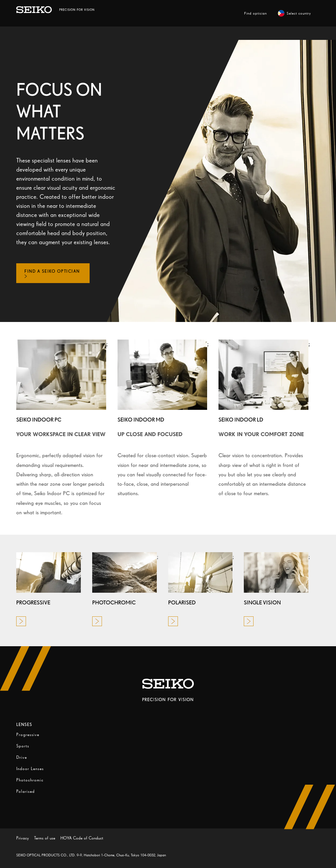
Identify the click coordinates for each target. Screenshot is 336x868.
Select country (294, 13)
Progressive (28, 735)
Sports (23, 746)
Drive (22, 757)
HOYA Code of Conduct (82, 838)
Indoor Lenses (30, 769)
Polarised (25, 791)
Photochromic (30, 780)
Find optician (255, 13)
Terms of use (45, 838)
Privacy (23, 838)
